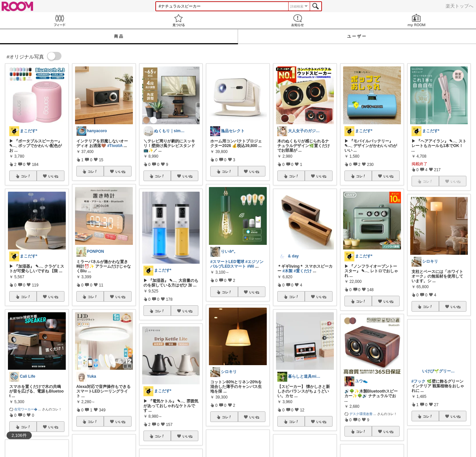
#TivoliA (115, 146)
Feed (59, 20)
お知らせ (297, 20)
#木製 (287, 271)
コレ (26, 176)
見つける (178, 20)
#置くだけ (303, 271)
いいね (53, 176)
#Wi (251, 266)
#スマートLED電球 (227, 262)
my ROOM (416, 20)
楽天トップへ (459, 6)
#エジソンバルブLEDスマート (237, 264)
